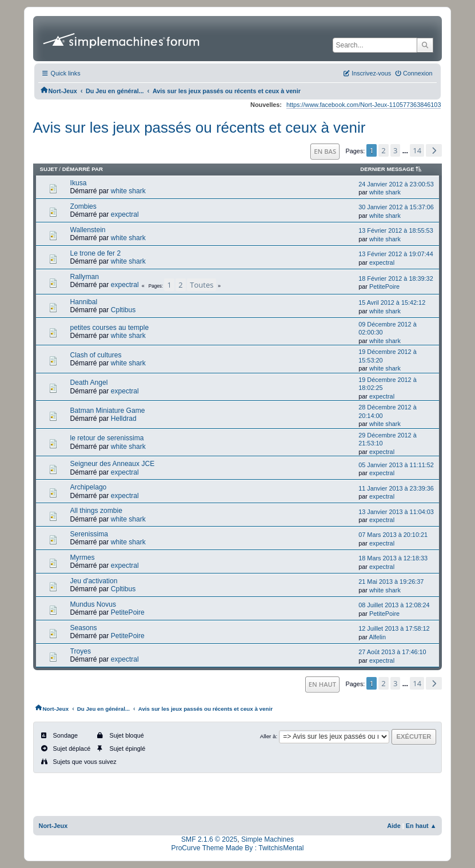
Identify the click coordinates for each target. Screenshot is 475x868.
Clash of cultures (96, 355)
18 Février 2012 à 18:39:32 (396, 278)
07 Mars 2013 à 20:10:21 (393, 535)
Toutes (201, 285)
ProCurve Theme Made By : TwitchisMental (238, 848)
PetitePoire (384, 286)
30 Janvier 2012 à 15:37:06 (396, 207)
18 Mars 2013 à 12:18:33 (393, 558)
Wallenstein (88, 230)
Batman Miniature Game (108, 411)
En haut (322, 684)
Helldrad (124, 419)
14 (417, 150)
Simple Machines (268, 839)
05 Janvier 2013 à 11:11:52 (396, 465)
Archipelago (89, 487)
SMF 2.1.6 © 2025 (209, 839)
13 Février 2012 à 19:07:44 (396, 254)
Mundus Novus (93, 604)
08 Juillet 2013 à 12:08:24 (394, 605)
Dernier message (393, 169)
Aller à (268, 736)
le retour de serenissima (107, 438)
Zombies (83, 206)
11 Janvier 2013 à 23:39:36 (396, 488)
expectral (125, 214)
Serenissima (89, 534)
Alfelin (377, 637)
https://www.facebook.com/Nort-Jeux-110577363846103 (364, 105)
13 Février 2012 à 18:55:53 (396, 230)
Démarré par (83, 169)
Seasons (84, 628)
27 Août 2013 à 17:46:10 (392, 652)
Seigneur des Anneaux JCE (113, 464)
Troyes (81, 651)
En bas (325, 151)
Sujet (49, 169)
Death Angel (89, 383)
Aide (394, 826)
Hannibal (84, 302)
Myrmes (83, 558)
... (406, 151)
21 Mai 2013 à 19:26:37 (391, 582)
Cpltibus (123, 310)
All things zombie (96, 511)
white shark (128, 191)
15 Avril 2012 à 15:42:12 (392, 302)
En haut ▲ (421, 826)
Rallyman (85, 277)
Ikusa (79, 183)
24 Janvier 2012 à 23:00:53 (396, 184)
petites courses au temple (110, 328)
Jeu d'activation (94, 581)
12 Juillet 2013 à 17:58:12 (394, 628)
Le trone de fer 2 (96, 253)
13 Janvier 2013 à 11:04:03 (396, 512)
